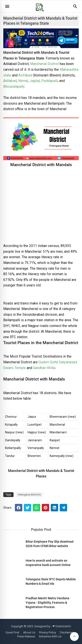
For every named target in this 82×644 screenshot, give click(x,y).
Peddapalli (50, 81)
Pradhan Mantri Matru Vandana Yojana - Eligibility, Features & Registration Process (47, 603)
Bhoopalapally (14, 86)
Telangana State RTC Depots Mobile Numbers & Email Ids (51, 581)
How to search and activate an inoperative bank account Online (48, 563)
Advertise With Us (50, 636)
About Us (29, 632)
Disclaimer (67, 632)
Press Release (26, 636)
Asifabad (25, 75)
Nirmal (23, 81)
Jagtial (35, 81)
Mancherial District (44, 64)
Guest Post (12, 632)
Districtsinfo (63, 626)
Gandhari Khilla (44, 368)
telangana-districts (29, 495)
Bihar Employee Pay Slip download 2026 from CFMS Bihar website (50, 544)
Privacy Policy (48, 632)
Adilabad (10, 81)
